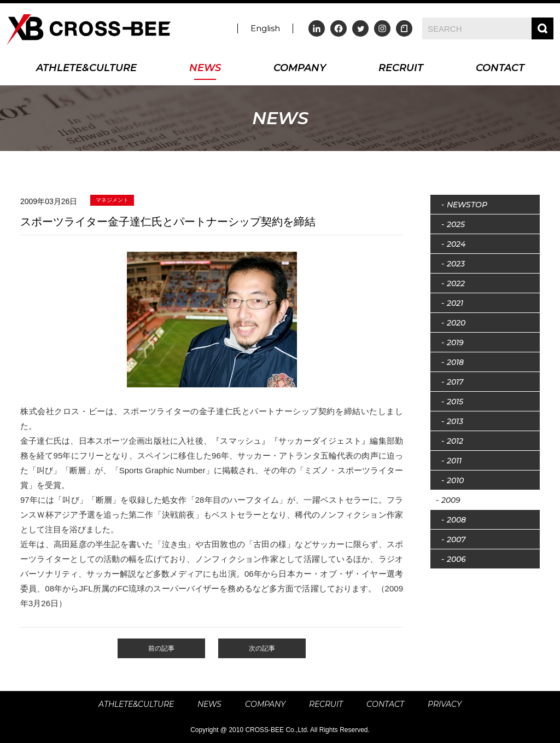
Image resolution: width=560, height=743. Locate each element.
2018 (455, 362)
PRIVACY (445, 704)
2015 (455, 402)
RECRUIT (401, 69)
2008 (456, 520)
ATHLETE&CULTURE (86, 69)
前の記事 (161, 648)
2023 (456, 264)
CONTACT (500, 69)
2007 (456, 539)
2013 (455, 421)
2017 (455, 382)
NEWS (205, 69)
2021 (455, 303)
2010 (455, 480)
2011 (454, 461)
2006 (456, 559)
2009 (451, 500)
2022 (456, 283)
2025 (456, 224)
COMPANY (300, 69)
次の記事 (262, 648)
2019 (455, 343)
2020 (456, 323)
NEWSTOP (467, 205)
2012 (455, 441)
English (265, 28)
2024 (456, 244)
